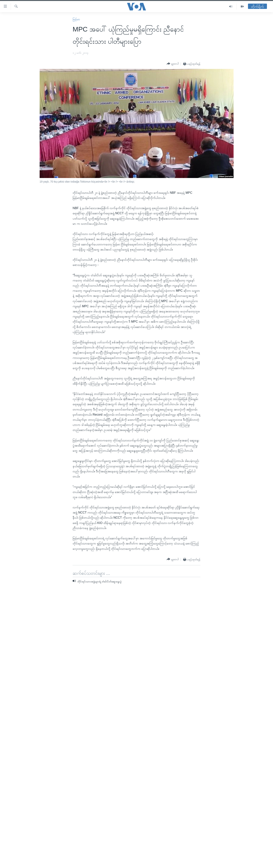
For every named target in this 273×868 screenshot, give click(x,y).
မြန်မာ (76, 19)
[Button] (173, 64)
